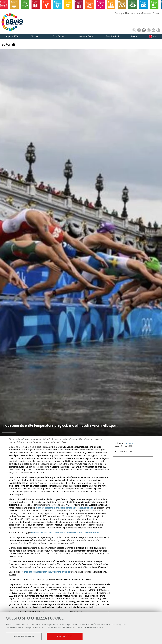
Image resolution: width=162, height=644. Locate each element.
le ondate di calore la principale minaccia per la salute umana (64, 508)
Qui (7, 628)
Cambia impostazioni (26, 637)
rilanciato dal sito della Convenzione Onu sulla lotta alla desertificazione (65, 533)
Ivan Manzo (129, 443)
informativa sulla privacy (93, 628)
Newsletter (130, 13)
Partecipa (119, 13)
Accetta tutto (71, 637)
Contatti (156, 13)
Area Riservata (144, 13)
